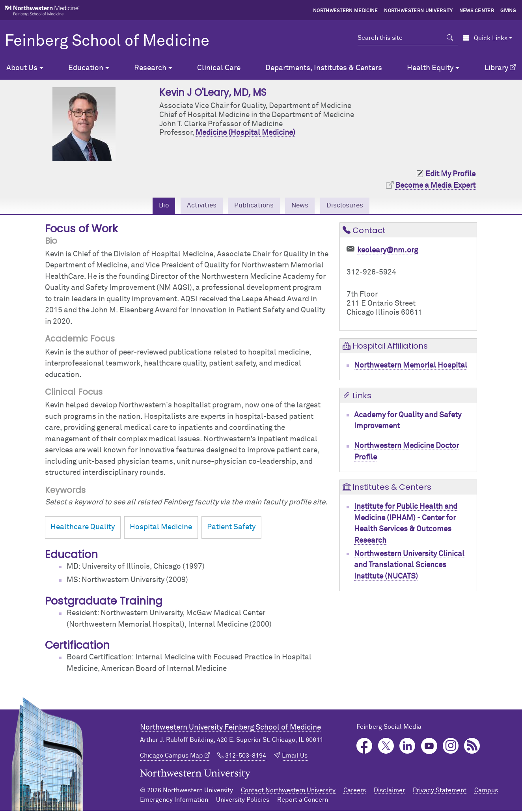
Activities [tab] (196, 206)
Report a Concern (303, 801)
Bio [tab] (156, 206)
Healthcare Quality (83, 529)
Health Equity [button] (430, 68)
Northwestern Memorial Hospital (411, 367)
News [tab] (303, 206)
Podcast (472, 747)
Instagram (451, 747)
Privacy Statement (440, 791)
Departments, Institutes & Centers (324, 68)
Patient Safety (231, 529)
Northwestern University (418, 11)
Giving (508, 11)
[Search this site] (400, 38)
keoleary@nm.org (388, 251)
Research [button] (150, 68)
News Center (477, 11)
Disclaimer (389, 791)
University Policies (243, 801)
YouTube (429, 747)
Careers (355, 791)
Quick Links (485, 38)
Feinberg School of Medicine (107, 41)
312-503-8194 (246, 757)
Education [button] (86, 68)
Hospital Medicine (161, 529)
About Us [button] (22, 68)
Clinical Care (219, 68)
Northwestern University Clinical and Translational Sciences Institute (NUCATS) (409, 566)
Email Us (295, 757)
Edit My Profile (450, 174)
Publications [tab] (253, 206)
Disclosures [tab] (351, 206)
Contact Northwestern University (288, 791)
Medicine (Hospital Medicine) (245, 133)
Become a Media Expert (435, 186)
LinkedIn (407, 747)
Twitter (386, 747)
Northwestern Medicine (346, 11)
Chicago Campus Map (172, 757)
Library (496, 68)
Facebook (364, 747)
